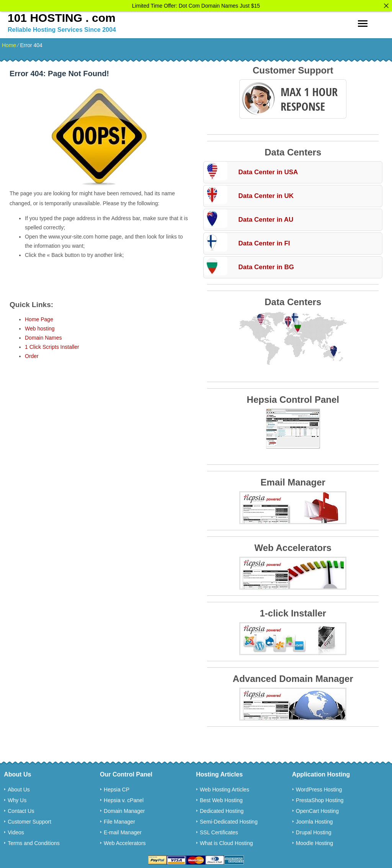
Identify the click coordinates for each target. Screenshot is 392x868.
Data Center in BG (266, 265)
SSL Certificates (219, 830)
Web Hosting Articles (225, 788)
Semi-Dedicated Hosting (229, 820)
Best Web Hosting (221, 798)
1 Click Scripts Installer (52, 345)
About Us (19, 788)
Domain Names (43, 336)
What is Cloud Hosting (226, 841)
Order (32, 354)
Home (9, 43)
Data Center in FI (264, 241)
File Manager (119, 820)
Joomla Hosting (314, 820)
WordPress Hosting (319, 788)
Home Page (39, 317)
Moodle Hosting (314, 841)
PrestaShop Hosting (320, 798)
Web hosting (40, 327)
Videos (16, 830)
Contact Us (21, 809)
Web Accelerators (125, 841)
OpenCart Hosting (317, 809)
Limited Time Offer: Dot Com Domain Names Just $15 (196, 6)
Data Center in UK (266, 194)
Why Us (17, 798)
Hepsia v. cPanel (124, 798)
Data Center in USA (268, 170)
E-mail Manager (123, 830)
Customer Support (29, 820)
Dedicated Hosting (222, 809)
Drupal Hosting (314, 830)
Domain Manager (124, 809)
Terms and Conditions (33, 841)
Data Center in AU (266, 218)
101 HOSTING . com (62, 16)
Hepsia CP (117, 788)
